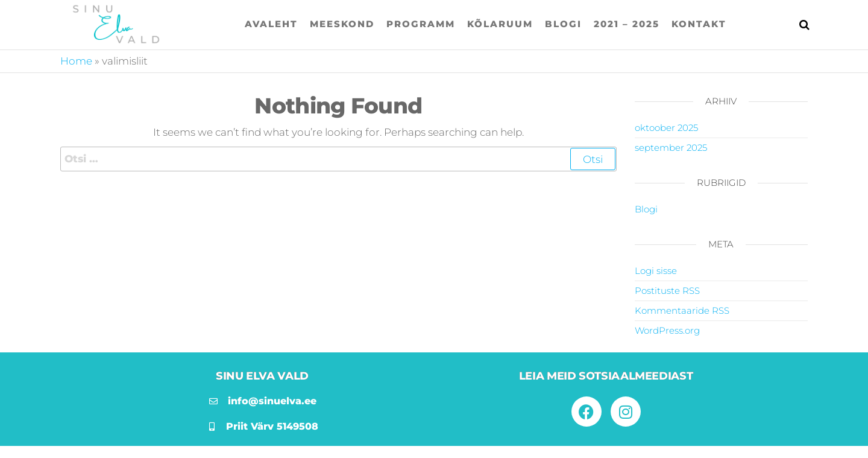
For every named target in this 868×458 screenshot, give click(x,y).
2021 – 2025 (627, 24)
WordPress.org (667, 330)
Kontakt (699, 24)
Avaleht (271, 24)
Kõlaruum (500, 24)
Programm (421, 24)
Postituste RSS (667, 291)
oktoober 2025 (666, 128)
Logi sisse (656, 271)
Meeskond (342, 24)
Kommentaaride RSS (682, 310)
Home (76, 61)
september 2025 (671, 148)
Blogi (563, 24)
